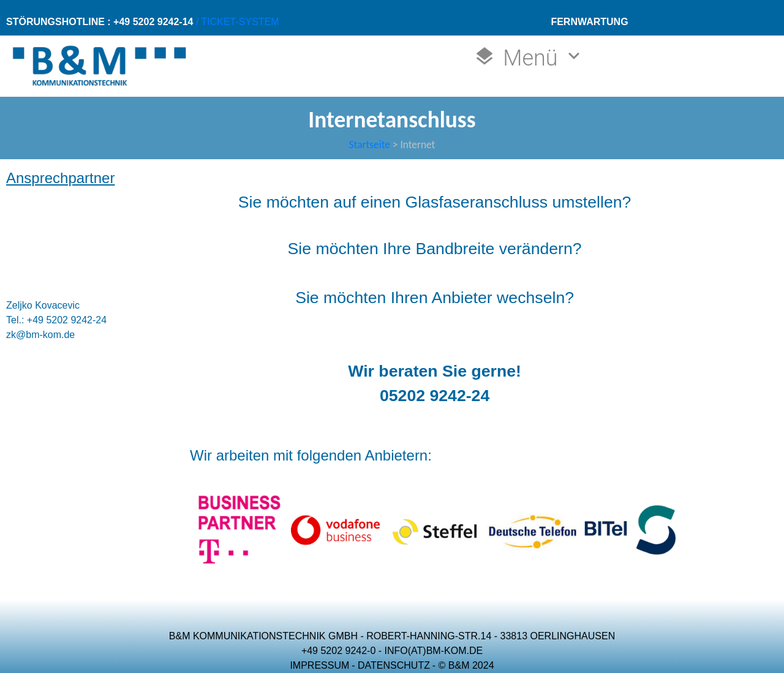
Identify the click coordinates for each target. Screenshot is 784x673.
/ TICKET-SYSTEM (236, 22)
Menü (530, 58)
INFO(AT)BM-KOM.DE (434, 651)
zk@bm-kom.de (40, 335)
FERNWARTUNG (589, 22)
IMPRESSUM (319, 665)
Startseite (370, 145)
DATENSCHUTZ (394, 665)
